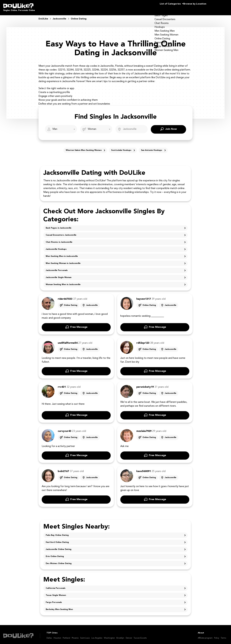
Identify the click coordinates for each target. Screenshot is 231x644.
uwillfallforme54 (68, 341)
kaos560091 (144, 469)
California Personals (56, 586)
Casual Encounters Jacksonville (61, 233)
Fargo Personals (54, 600)
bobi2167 (63, 469)
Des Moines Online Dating (59, 561)
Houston (57, 636)
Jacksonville (92, 303)
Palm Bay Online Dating (57, 533)
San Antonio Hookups (152, 148)
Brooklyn (120, 636)
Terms (223, 636)
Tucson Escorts (140, 636)
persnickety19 (145, 385)
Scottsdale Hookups (121, 148)
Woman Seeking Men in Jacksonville (63, 282)
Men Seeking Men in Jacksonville (62, 254)
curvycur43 (64, 429)
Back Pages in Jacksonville (59, 226)
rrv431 (62, 385)
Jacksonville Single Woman (59, 275)
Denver (129, 636)
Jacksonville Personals (57, 268)
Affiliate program (205, 636)
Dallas (49, 636)
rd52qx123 (143, 341)
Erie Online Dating (55, 554)
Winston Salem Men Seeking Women (84, 148)
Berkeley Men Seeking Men (59, 607)
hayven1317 (144, 297)
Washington (109, 636)
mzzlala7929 (144, 429)
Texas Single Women (56, 593)
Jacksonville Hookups (56, 247)
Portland (66, 636)
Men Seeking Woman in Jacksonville (63, 261)
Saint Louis (85, 636)
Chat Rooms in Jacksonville (59, 240)
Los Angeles (97, 636)
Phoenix (75, 636)
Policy (217, 636)
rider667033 (65, 297)
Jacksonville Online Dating (59, 547)
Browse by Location (189, 6)
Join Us (220, 6)
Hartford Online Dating (57, 540)
